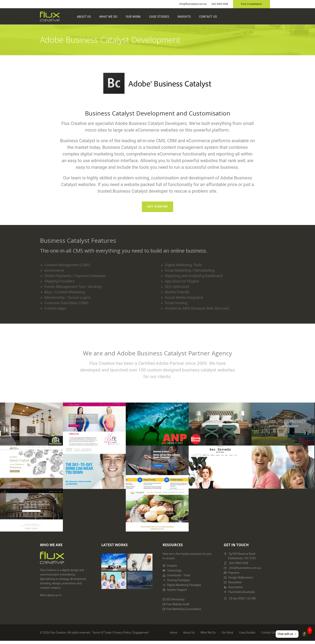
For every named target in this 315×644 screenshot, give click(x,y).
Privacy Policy (122, 635)
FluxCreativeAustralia (239, 595)
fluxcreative (233, 590)
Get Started (157, 209)
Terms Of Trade (102, 635)
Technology (172, 573)
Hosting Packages (176, 583)
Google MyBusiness (238, 580)
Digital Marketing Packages (182, 588)
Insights (189, 18)
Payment (232, 575)
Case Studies (164, 18)
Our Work (138, 18)
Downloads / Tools (176, 578)
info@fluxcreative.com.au (193, 4)
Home (174, 635)
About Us (89, 18)
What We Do (113, 18)
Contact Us (213, 18)
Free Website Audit (176, 607)
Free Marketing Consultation (182, 612)
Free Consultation (252, 4)
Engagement (141, 635)
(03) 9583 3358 (220, 4)
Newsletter (233, 585)
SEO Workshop (174, 602)
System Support (175, 592)
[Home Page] (52, 562)
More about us (51, 598)
